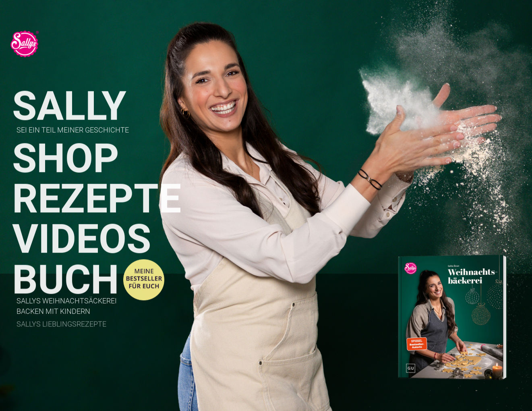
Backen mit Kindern (53, 312)
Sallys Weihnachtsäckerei (67, 302)
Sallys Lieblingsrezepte (61, 325)
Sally (69, 108)
